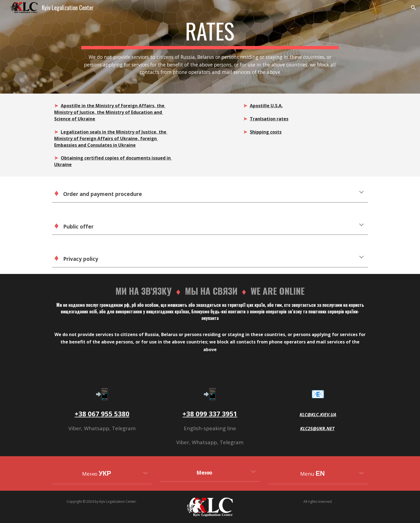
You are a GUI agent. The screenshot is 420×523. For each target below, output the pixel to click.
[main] (210, 47)
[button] (413, 8)
